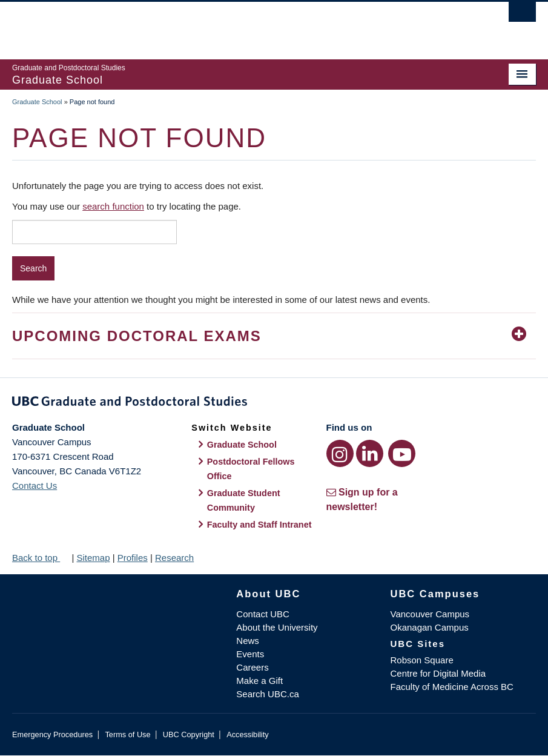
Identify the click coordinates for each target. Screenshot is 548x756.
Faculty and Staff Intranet (259, 525)
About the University (277, 627)
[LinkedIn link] (370, 453)
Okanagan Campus (429, 627)
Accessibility (247, 734)
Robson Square (421, 660)
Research (174, 558)
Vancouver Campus (430, 614)
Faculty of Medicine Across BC (451, 687)
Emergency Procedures (52, 734)
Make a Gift (259, 681)
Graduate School (37, 102)
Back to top (41, 558)
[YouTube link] (402, 453)
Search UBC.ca (267, 694)
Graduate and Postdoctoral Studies (274, 403)
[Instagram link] (340, 453)
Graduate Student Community (244, 500)
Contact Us (35, 486)
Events (250, 654)
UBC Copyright (189, 734)
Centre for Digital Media (438, 673)
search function (113, 206)
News (248, 641)
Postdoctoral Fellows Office (251, 469)
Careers (252, 667)
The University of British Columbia (235, 25)
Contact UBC (263, 614)
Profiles (133, 558)
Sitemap (93, 558)
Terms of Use (127, 734)
